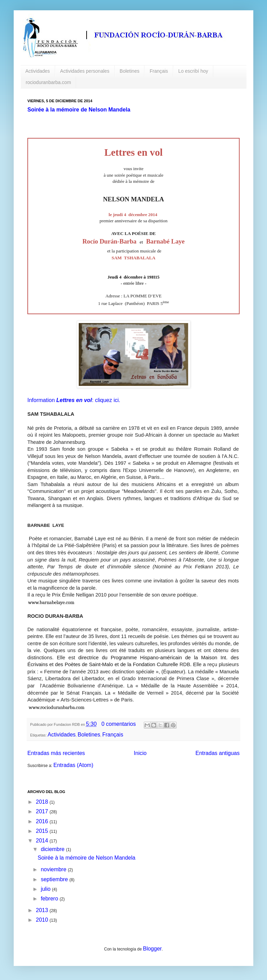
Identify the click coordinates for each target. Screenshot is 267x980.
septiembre (55, 879)
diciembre (53, 849)
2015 (43, 831)
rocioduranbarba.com (48, 82)
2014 (43, 841)
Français (159, 71)
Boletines (130, 71)
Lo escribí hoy (193, 71)
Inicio (140, 753)
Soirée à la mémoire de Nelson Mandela (79, 110)
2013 (43, 910)
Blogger (152, 949)
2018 (43, 802)
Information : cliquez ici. (74, 400)
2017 (43, 811)
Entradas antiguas (218, 753)
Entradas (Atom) (73, 765)
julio (46, 889)
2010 (43, 920)
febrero (50, 899)
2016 (43, 821)
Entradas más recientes (56, 753)
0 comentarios (119, 724)
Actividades (38, 71)
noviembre (54, 869)
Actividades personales (85, 71)
